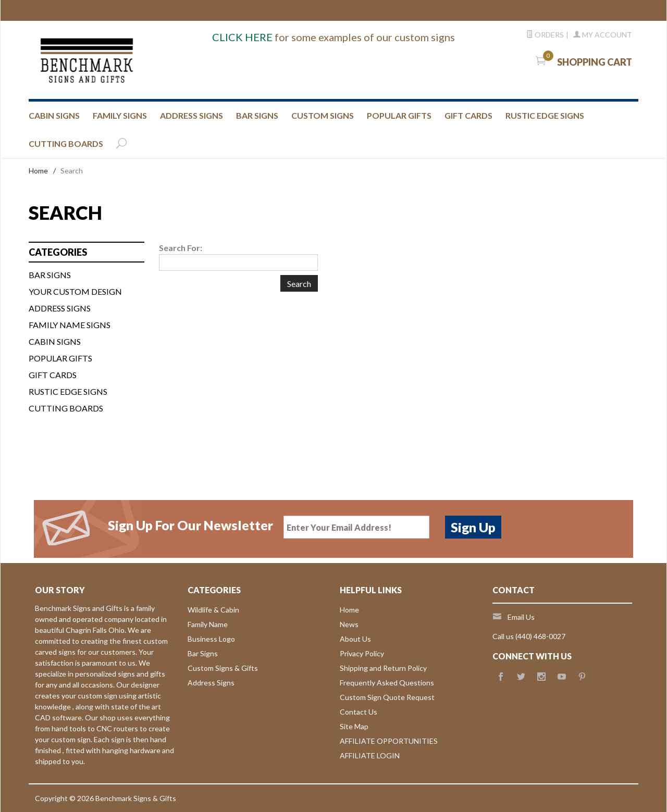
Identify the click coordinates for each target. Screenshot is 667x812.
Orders (545, 35)
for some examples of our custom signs (333, 37)
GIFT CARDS (468, 115)
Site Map (354, 726)
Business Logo (211, 639)
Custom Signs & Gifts (223, 668)
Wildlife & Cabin (213, 610)
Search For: (181, 248)
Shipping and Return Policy (383, 668)
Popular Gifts (399, 115)
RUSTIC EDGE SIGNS (545, 115)
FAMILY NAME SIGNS (70, 325)
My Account (603, 35)
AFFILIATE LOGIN (370, 755)
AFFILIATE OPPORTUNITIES (389, 741)
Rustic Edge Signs (68, 391)
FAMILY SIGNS (120, 115)
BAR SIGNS (257, 115)
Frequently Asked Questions (387, 683)
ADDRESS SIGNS (192, 115)
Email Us (521, 617)
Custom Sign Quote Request (387, 697)
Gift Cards (53, 375)
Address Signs (211, 683)
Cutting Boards (66, 408)
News (349, 624)
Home (38, 171)
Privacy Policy (362, 653)
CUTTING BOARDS (66, 143)
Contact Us (359, 712)
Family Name (208, 624)
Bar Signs (203, 653)
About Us (355, 639)
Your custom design (75, 291)
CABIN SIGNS (54, 115)
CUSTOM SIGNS (323, 115)
